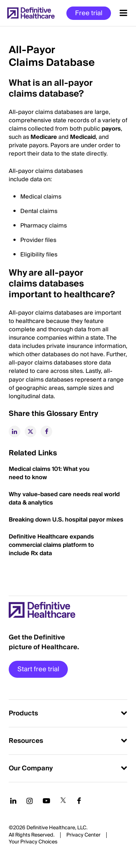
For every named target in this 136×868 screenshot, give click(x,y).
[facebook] (46, 431)
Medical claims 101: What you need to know (49, 473)
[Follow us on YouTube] (46, 801)
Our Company (31, 768)
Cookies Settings (33, 842)
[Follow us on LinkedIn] (13, 801)
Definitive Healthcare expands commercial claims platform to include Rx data (51, 545)
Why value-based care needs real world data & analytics (64, 499)
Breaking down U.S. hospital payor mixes (67, 520)
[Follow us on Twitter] (63, 801)
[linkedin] (15, 431)
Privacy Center (83, 835)
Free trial (89, 13)
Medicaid (83, 137)
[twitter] (30, 431)
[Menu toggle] (123, 13)
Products (23, 713)
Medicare (44, 137)
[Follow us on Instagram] (30, 801)
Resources (26, 741)
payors (111, 129)
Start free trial (38, 669)
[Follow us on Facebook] (79, 801)
